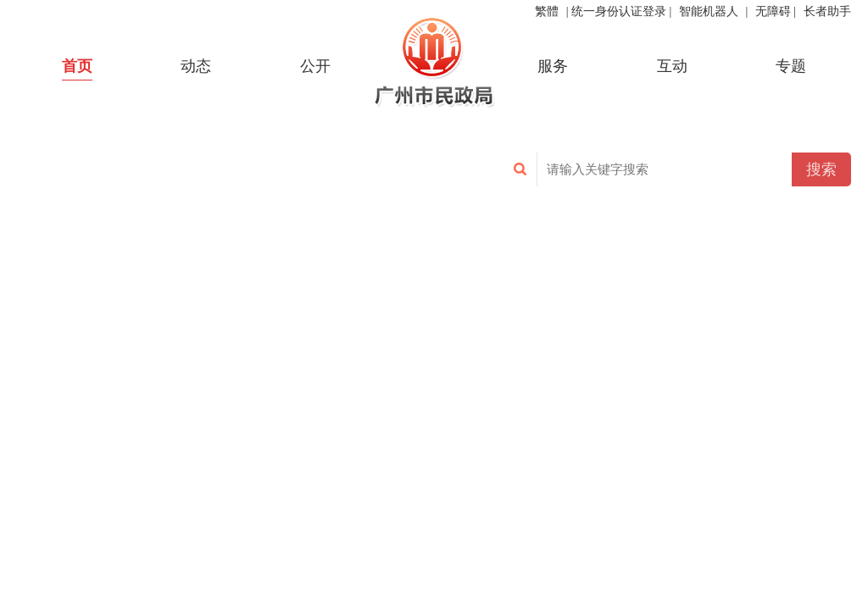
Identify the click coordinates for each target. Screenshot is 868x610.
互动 (672, 66)
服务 (553, 66)
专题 (791, 66)
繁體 (547, 11)
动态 (196, 66)
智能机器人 (709, 11)
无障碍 (773, 11)
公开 (315, 66)
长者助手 (827, 11)
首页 (77, 66)
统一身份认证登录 (619, 11)
